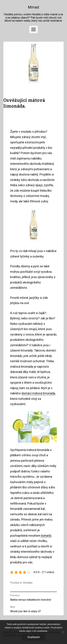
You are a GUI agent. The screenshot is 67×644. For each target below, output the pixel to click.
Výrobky (28, 583)
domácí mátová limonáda (38, 393)
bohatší (46, 536)
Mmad (33, 7)
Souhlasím (34, 637)
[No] (63, 632)
